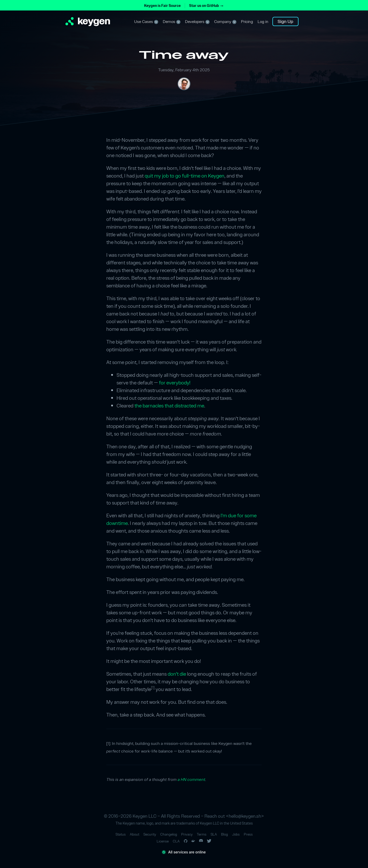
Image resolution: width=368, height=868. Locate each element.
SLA (214, 834)
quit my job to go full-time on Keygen (185, 176)
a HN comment (191, 779)
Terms (202, 834)
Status (121, 834)
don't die (177, 674)
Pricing (247, 22)
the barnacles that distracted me (169, 406)
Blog (225, 834)
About (135, 834)
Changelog (169, 834)
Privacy (187, 834)
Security (150, 834)
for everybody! (175, 383)
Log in (263, 22)
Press (248, 834)
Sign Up (285, 21)
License (163, 841)
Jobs (236, 834)
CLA (176, 841)
